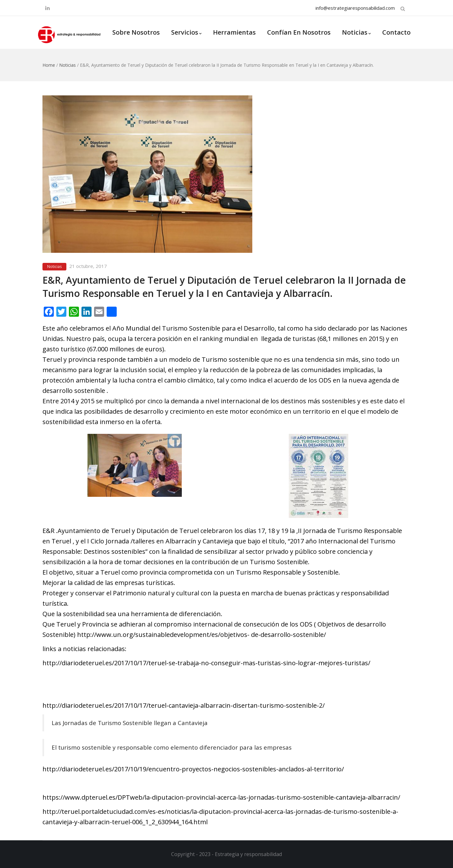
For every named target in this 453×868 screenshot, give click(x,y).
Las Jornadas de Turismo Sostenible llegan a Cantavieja (130, 723)
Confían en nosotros (299, 32)
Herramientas (234, 32)
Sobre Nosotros (136, 32)
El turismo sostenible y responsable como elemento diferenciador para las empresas (172, 747)
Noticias (356, 32)
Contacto (396, 32)
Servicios (186, 32)
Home (49, 65)
